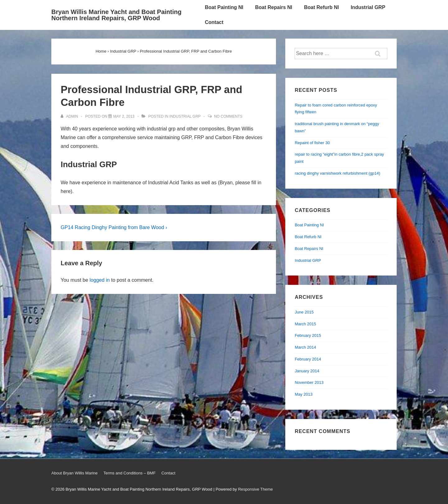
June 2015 (304, 312)
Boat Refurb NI (321, 7)
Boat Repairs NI (274, 7)
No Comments (228, 116)
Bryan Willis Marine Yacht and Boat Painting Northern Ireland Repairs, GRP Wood (116, 15)
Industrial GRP (368, 7)
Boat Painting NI (224, 7)
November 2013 (309, 382)
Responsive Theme (255, 489)
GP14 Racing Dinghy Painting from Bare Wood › (114, 227)
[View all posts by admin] (70, 116)
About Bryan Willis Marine (75, 473)
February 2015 (308, 335)
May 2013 (303, 394)
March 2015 (305, 324)
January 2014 (307, 371)
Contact (214, 22)
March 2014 (305, 347)
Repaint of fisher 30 (312, 143)
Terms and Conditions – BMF (129, 473)
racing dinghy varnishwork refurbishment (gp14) (337, 173)
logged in (100, 280)
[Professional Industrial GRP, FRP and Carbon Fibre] (124, 116)
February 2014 (308, 359)
